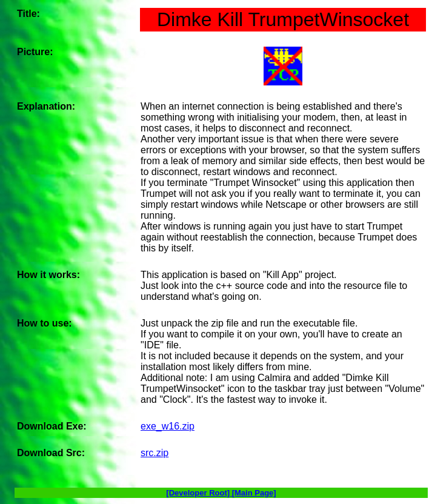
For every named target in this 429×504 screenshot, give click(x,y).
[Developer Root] (199, 493)
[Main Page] (254, 493)
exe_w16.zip (168, 426)
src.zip (155, 453)
